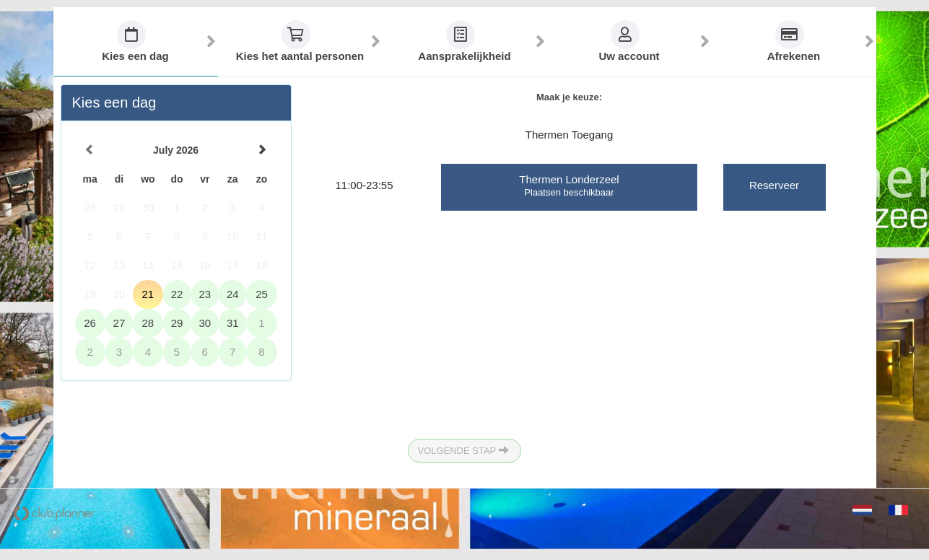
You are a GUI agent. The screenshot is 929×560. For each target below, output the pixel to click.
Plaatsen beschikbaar (569, 192)
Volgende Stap (463, 450)
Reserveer (774, 185)
